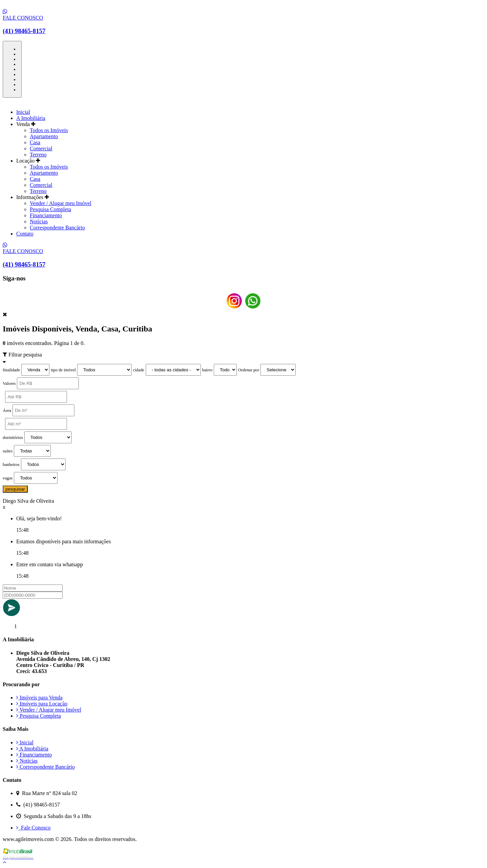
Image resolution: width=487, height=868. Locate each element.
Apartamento (44, 136)
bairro (207, 370)
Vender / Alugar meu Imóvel (61, 203)
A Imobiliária (31, 118)
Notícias (39, 221)
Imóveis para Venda (39, 698)
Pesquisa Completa (50, 209)
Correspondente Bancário (57, 228)
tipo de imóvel (63, 370)
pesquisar (15, 489)
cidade (138, 370)
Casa (35, 142)
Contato (25, 234)
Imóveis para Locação (42, 704)
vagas (8, 478)
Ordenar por (249, 370)
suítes (8, 451)
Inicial (23, 112)
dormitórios (13, 438)
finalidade (11, 370)
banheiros (11, 465)
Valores (9, 383)
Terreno (38, 155)
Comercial (41, 148)
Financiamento (46, 215)
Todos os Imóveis (49, 130)
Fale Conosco (33, 828)
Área (7, 411)
